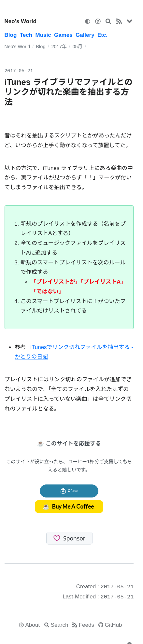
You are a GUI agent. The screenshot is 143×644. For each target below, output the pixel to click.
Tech (26, 35)
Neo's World (21, 21)
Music (43, 35)
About (33, 625)
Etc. (102, 35)
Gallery (85, 35)
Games (63, 35)
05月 (77, 47)
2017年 (59, 47)
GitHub (114, 625)
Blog (11, 35)
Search (60, 625)
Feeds (86, 625)
